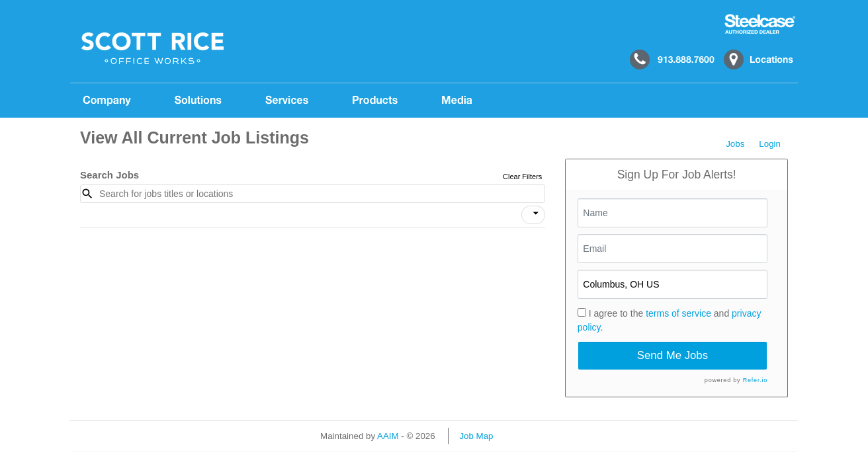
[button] (533, 215)
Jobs (735, 144)
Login (770, 144)
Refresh (532, 436)
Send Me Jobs (673, 355)
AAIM (388, 436)
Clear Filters (522, 177)
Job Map (476, 436)
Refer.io (755, 380)
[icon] (536, 214)
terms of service (678, 313)
